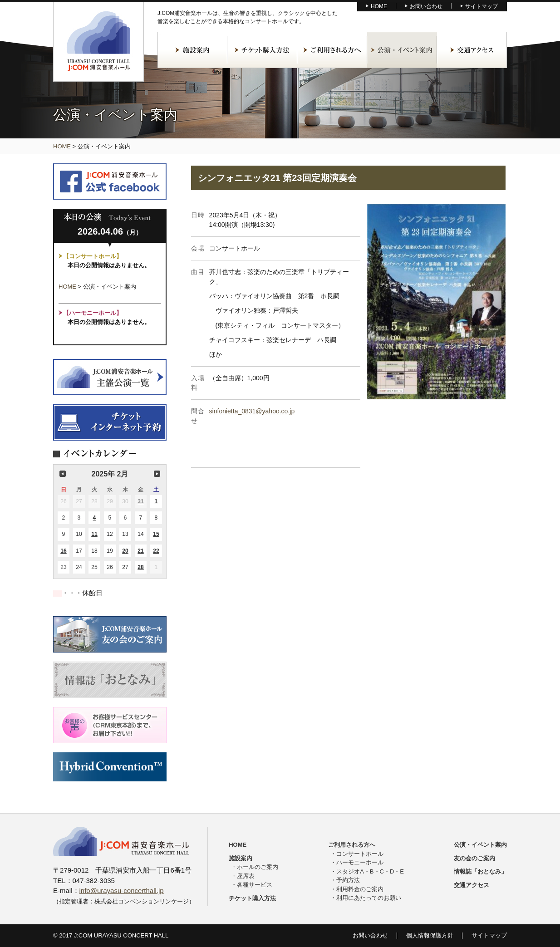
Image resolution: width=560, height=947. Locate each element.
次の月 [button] (157, 474)
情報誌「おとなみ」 (480, 871)
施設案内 (192, 50)
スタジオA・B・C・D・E (370, 871)
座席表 (246, 876)
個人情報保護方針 (430, 935)
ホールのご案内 (258, 867)
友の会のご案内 (474, 858)
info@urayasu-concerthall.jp (122, 891)
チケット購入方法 (262, 50)
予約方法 (348, 880)
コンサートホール (360, 854)
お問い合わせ (426, 6)
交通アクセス (472, 50)
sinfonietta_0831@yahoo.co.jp (252, 411)
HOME (379, 6)
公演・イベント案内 (402, 50)
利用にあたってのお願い (369, 898)
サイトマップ (481, 6)
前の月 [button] (63, 474)
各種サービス (255, 885)
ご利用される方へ (332, 50)
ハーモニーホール (360, 862)
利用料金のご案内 (360, 889)
